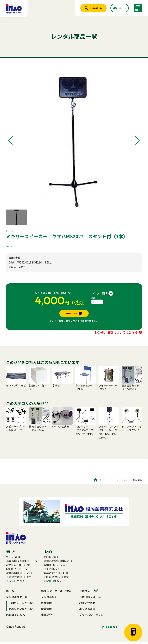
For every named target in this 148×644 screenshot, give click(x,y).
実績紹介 (46, 617)
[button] (11, 141)
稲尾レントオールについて (57, 593)
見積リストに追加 (71, 314)
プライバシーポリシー (93, 617)
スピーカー (13, 246)
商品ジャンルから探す (116, 482)
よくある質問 (87, 611)
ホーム (10, 593)
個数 (93, 298)
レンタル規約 (49, 599)
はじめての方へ (15, 617)
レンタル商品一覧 (17, 599)
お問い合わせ (87, 605)
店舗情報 (46, 605)
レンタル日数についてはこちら (116, 334)
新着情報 (46, 611)
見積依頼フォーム (90, 599)
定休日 (13, 583)
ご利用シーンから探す (88, 482)
